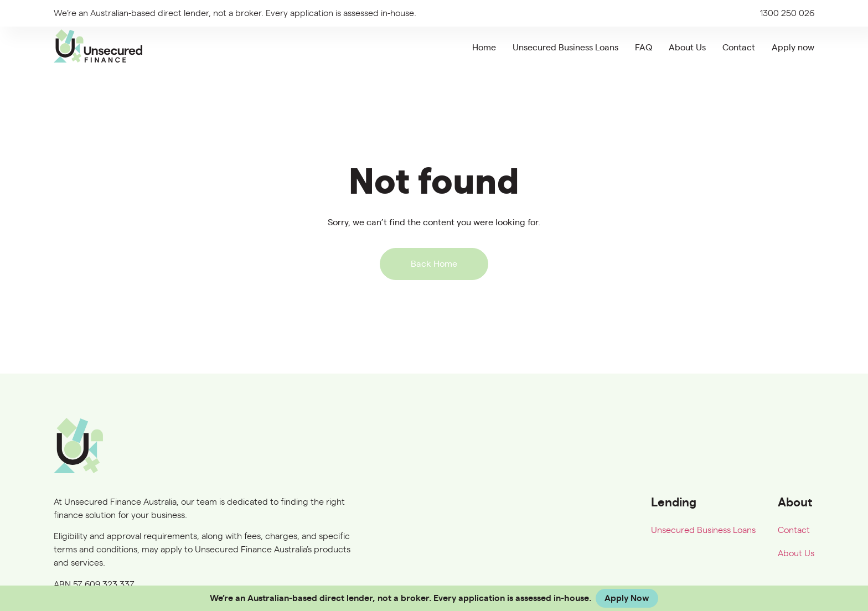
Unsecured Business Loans (565, 48)
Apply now (793, 48)
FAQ (644, 48)
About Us (687, 48)
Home (484, 48)
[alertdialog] (434, 598)
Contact (739, 48)
